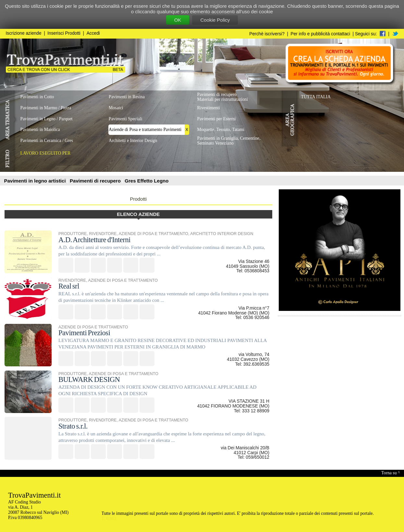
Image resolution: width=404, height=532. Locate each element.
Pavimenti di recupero (96, 181)
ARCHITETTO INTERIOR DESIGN (222, 234)
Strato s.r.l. (73, 426)
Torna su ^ (391, 473)
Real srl (69, 286)
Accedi (93, 33)
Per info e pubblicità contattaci (320, 34)
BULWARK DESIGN (89, 379)
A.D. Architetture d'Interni (94, 240)
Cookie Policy (215, 20)
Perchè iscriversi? (267, 34)
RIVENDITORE (103, 234)
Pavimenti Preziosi (84, 333)
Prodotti (138, 199)
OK (178, 20)
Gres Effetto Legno (147, 181)
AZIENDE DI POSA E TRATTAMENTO (153, 234)
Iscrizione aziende (24, 33)
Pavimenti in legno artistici (36, 181)
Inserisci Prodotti (64, 33)
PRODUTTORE (73, 234)
